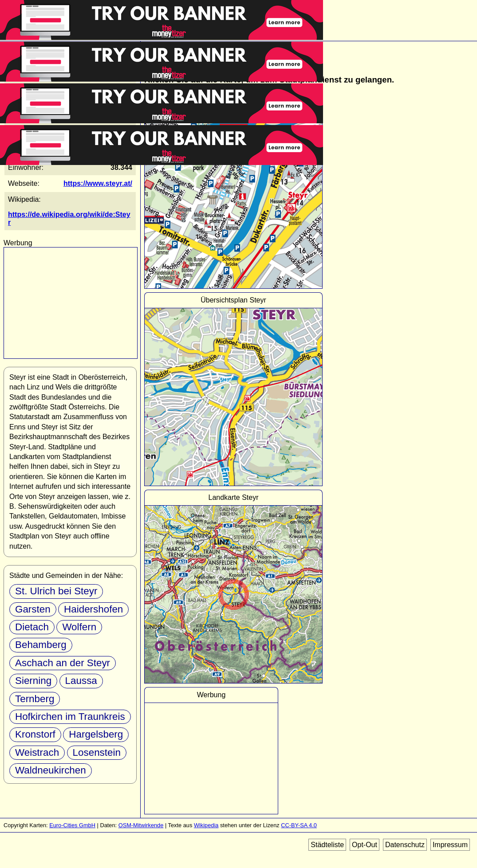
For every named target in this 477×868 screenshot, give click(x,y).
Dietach (32, 627)
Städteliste (327, 845)
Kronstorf (35, 734)
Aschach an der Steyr (63, 663)
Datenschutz (405, 845)
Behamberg (41, 645)
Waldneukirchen (51, 770)
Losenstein (97, 752)
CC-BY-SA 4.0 (299, 825)
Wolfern (79, 627)
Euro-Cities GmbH (72, 825)
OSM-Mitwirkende (141, 825)
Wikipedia (206, 825)
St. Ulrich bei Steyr (56, 591)
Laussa (81, 681)
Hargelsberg (96, 734)
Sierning (33, 681)
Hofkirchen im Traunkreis (70, 717)
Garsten (33, 609)
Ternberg (35, 699)
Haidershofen (93, 609)
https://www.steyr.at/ (98, 183)
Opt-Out (365, 845)
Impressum (450, 845)
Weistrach (37, 752)
